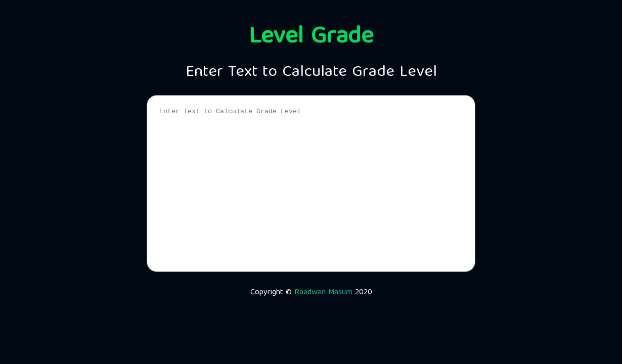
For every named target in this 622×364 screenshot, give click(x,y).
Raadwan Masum (323, 293)
